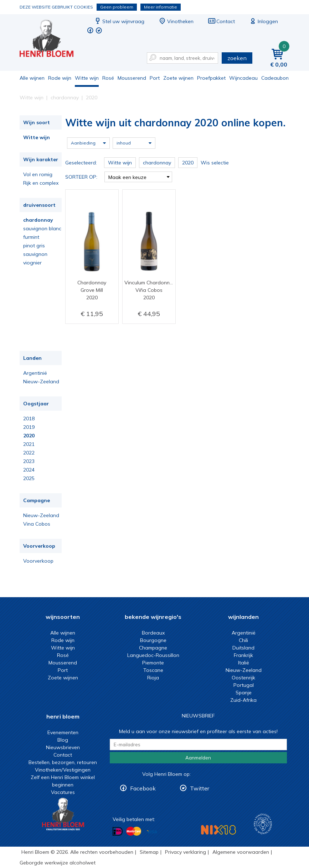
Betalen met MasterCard (134, 831)
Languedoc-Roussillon (153, 655)
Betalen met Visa (152, 832)
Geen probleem (117, 7)
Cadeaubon (275, 78)
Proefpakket (211, 78)
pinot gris (34, 246)
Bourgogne (153, 640)
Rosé (108, 78)
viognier (32, 263)
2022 (29, 453)
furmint (31, 237)
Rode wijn (60, 78)
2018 (29, 419)
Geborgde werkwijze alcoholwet (58, 863)
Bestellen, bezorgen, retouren (63, 762)
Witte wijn (87, 78)
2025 (29, 478)
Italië (244, 663)
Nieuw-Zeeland (41, 382)
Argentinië (35, 373)
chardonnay (38, 220)
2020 (29, 436)
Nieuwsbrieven (63, 747)
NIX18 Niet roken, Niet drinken (218, 830)
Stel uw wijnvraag (119, 21)
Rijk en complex (41, 183)
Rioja (153, 678)
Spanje (244, 693)
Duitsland (243, 648)
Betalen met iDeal (118, 832)
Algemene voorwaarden (241, 852)
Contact (221, 21)
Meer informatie (161, 7)
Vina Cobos (37, 524)
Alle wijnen (32, 78)
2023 (29, 461)
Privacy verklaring (186, 852)
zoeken (237, 58)
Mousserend (132, 78)
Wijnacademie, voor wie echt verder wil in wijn (263, 824)
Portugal (244, 685)
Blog (63, 740)
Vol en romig (38, 174)
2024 (29, 470)
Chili (243, 640)
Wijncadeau (243, 78)
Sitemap (149, 852)
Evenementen (63, 732)
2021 (29, 444)
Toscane (153, 670)
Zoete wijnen (178, 78)
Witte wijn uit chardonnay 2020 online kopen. (51, 39)
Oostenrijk (243, 678)
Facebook (143, 788)
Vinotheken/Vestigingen (63, 770)
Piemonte (153, 663)
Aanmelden (198, 758)
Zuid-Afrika (243, 700)
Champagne (153, 648)
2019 (29, 427)
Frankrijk (243, 655)
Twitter (200, 788)
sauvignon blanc (42, 228)
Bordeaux (153, 633)
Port (155, 78)
